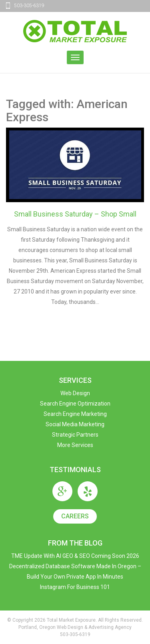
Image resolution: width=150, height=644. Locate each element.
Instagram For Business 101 (75, 587)
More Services (75, 445)
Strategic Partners (75, 435)
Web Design (75, 393)
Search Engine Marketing (75, 414)
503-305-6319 (29, 6)
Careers (75, 516)
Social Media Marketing (75, 424)
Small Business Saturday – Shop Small (75, 214)
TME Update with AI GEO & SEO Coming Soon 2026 (75, 556)
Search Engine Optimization (75, 404)
